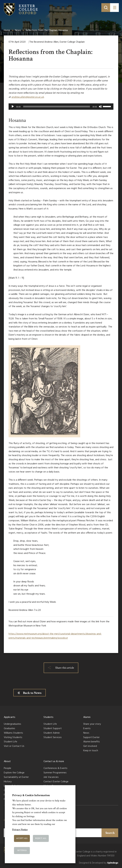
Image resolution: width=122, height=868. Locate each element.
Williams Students (13, 733)
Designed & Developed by (99, 863)
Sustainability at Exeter (16, 777)
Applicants (10, 717)
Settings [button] (22, 850)
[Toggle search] (106, 8)
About (7, 761)
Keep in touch (91, 751)
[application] (61, 107)
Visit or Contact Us (14, 746)
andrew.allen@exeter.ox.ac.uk (28, 97)
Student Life (10, 742)
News (18, 30)
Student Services (53, 738)
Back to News (32, 693)
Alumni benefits (91, 742)
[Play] (13, 107)
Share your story (92, 724)
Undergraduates (12, 724)
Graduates (9, 729)
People (7, 768)
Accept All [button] (22, 838)
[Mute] (100, 107)
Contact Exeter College (56, 782)
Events (87, 729)
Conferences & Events (55, 768)
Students (48, 717)
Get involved (90, 746)
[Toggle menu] (114, 8)
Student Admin (52, 733)
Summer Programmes (55, 773)
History (8, 782)
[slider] (57, 107)
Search (110, 833)
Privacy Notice (20, 830)
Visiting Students (13, 738)
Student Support (53, 729)
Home (7, 30)
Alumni (87, 717)
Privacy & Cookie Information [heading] (31, 795)
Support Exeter (91, 738)
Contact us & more (54, 761)
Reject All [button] (41, 838)
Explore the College (14, 773)
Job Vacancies (51, 777)
